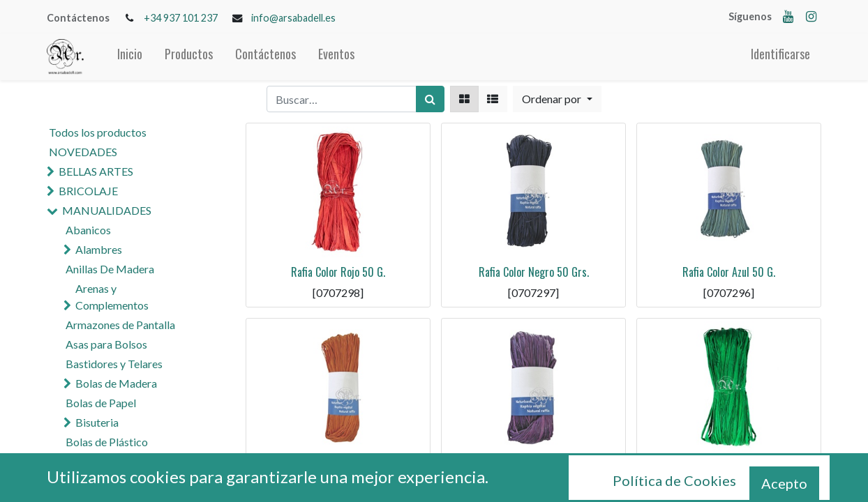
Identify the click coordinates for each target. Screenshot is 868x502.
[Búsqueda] (430, 99)
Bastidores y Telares (114, 364)
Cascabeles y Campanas (133, 461)
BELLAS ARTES (96, 171)
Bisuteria (97, 422)
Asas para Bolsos (106, 344)
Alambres (99, 249)
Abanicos (88, 230)
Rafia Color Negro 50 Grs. (534, 272)
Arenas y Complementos (112, 297)
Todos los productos (98, 132)
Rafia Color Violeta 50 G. (533, 467)
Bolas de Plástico (107, 442)
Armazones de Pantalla (120, 325)
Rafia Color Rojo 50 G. (338, 272)
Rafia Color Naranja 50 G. (338, 467)
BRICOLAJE (88, 191)
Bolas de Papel (101, 403)
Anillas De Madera (110, 269)
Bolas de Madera (116, 383)
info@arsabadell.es (293, 18)
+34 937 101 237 (181, 18)
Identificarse (780, 54)
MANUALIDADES (107, 210)
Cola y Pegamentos (112, 481)
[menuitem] (130, 57)
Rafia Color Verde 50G (729, 467)
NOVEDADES (83, 152)
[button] (557, 99)
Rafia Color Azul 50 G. (729, 272)
